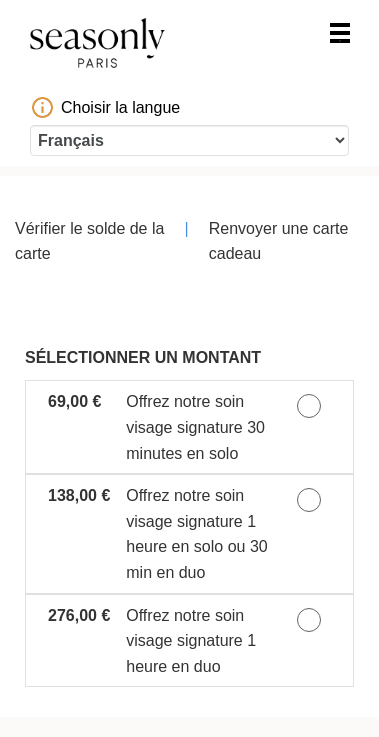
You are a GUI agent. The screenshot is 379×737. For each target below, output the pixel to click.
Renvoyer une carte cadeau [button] (279, 241)
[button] (189, 427)
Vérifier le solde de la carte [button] (89, 241)
